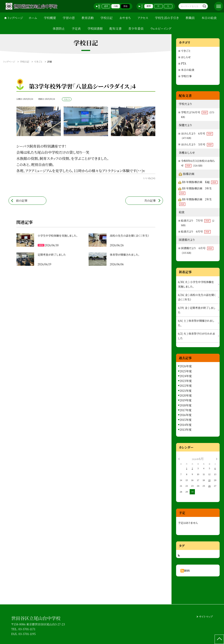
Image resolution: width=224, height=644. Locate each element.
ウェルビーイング (161, 28)
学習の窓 (69, 18)
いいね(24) (149, 178)
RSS (187, 570)
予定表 (76, 28)
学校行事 (186, 76)
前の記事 (22, 200)
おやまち (125, 18)
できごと (186, 51)
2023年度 (186, 381)
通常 (106, 6)
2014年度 (185, 425)
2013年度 (185, 430)
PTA (184, 63)
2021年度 (185, 391)
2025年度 (186, 371)
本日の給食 (209, 18)
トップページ (15, 18)
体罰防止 (59, 28)
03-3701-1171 (27, 629)
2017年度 (185, 410)
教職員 (190, 18)
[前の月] (179, 459)
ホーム (33, 18)
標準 (149, 6)
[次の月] (217, 459)
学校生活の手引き (167, 18)
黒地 (125, 6)
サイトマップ (206, 617)
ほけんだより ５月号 (197, 144)
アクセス (143, 18)
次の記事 (150, 200)
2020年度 (186, 395)
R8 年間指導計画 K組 (200, 182)
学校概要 (50, 18)
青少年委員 (136, 28)
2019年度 (185, 400)
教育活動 (88, 18)
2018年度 (185, 405)
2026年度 (186, 366)
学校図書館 (95, 28)
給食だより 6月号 (196, 231)
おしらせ (186, 57)
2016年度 (185, 415)
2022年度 (186, 386)
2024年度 (186, 376)
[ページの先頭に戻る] (219, 639)
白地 (116, 6)
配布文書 (115, 28)
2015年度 (185, 420)
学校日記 (107, 18)
